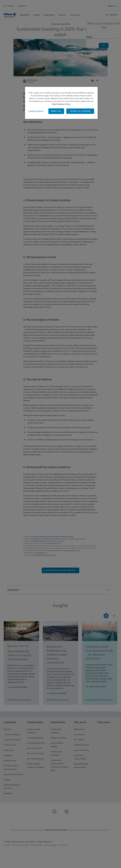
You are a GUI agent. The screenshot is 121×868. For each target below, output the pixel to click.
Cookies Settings (36, 111)
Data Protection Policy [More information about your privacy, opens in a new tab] (61, 104)
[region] (61, 103)
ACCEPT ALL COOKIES (80, 111)
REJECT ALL (56, 111)
